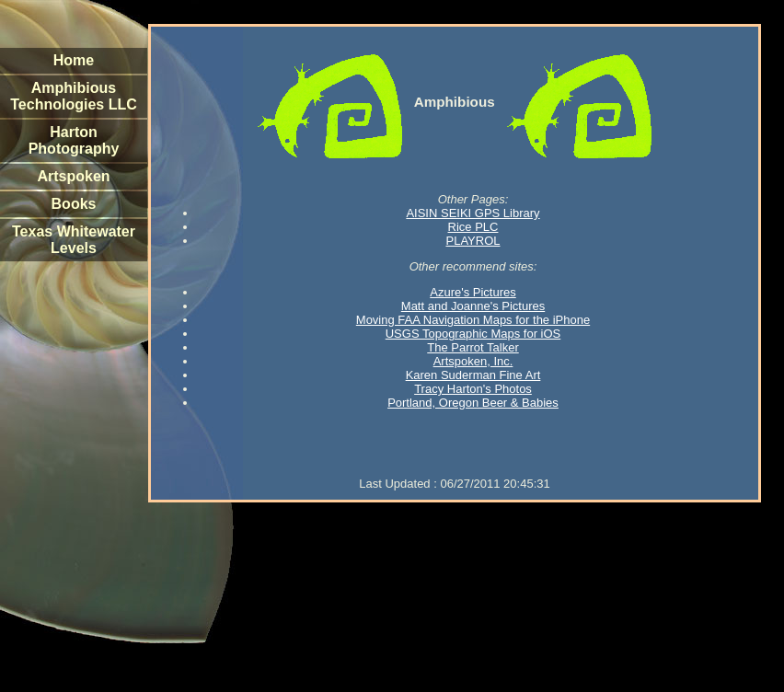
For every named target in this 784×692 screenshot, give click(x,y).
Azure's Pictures (473, 292)
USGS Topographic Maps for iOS (473, 334)
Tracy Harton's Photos (473, 389)
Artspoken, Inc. (473, 361)
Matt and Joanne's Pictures (473, 306)
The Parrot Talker (473, 347)
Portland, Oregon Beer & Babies (473, 403)
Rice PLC (473, 227)
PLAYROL (473, 241)
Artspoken (73, 176)
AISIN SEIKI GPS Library (473, 213)
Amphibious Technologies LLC (73, 96)
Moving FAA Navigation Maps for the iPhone (473, 320)
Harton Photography (74, 140)
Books (74, 204)
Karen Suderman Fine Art (473, 375)
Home (74, 60)
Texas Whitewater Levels (74, 240)
